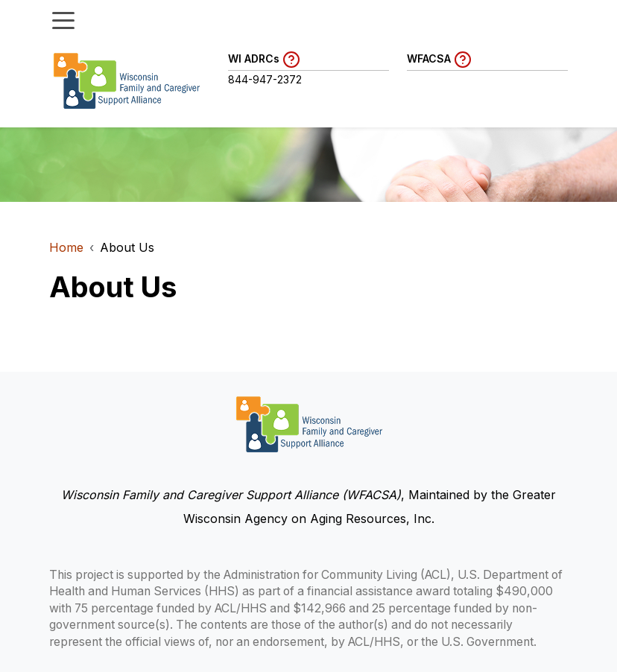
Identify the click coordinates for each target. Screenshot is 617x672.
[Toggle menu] (63, 19)
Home (66, 247)
